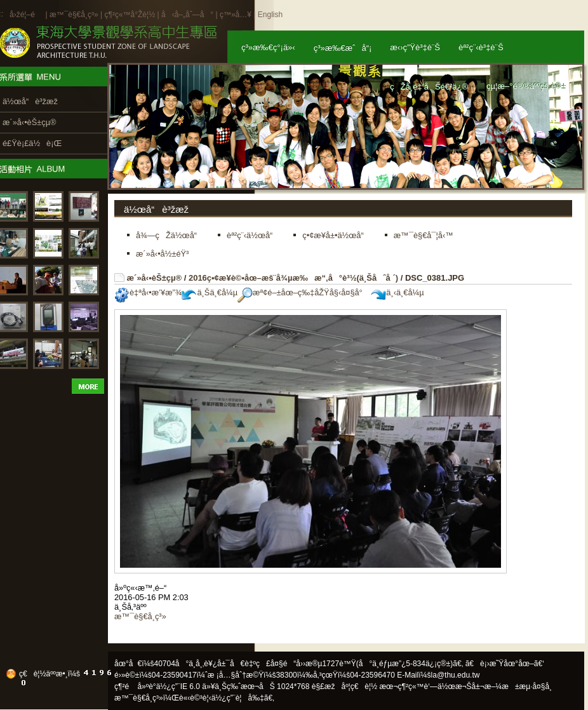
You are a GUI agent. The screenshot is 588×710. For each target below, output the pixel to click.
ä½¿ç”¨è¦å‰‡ (238, 698)
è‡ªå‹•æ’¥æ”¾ (148, 292)
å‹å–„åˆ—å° (187, 15)
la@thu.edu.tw (456, 675)
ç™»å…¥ (236, 15)
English (270, 15)
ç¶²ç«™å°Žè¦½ (130, 15)
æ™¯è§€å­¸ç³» (75, 15)
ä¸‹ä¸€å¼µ (397, 292)
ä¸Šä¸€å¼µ (210, 292)
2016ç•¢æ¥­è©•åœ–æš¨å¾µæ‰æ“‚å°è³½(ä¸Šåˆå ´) (293, 278)
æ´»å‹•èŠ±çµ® (155, 278)
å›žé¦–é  (26, 15)
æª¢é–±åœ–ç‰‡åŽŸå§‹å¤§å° (303, 292)
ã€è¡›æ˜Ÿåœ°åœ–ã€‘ (505, 664)
